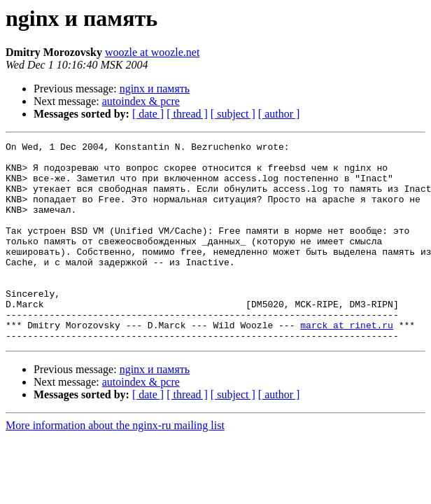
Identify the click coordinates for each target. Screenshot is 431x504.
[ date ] (148, 114)
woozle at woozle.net (153, 52)
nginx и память (155, 89)
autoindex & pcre (141, 101)
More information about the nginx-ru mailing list (115, 465)
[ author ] (279, 114)
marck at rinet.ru (347, 363)
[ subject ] (233, 114)
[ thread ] (187, 114)
